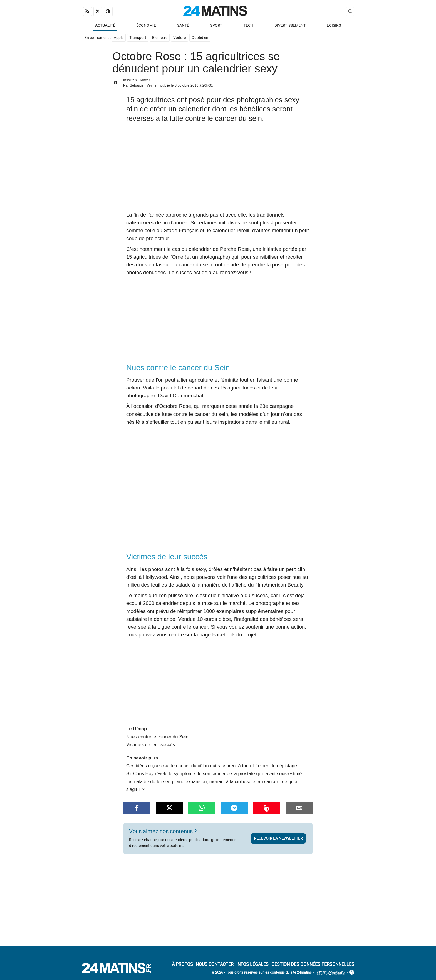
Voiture (179, 38)
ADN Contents (331, 973)
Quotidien (200, 38)
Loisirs (334, 25)
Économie (146, 25)
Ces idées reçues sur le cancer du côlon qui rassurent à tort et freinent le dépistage (212, 766)
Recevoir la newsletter (278, 839)
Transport (138, 38)
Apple (119, 38)
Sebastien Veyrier (143, 86)
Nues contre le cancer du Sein (157, 737)
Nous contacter (215, 965)
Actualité (105, 25)
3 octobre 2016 (186, 86)
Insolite (129, 80)
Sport (216, 25)
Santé (183, 25)
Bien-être (160, 38)
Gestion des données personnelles (313, 965)
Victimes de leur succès (151, 745)
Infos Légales (252, 965)
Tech (248, 25)
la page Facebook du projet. (225, 635)
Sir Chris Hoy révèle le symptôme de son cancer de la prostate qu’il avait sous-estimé (214, 774)
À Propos (182, 965)
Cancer (144, 80)
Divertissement (290, 25)
